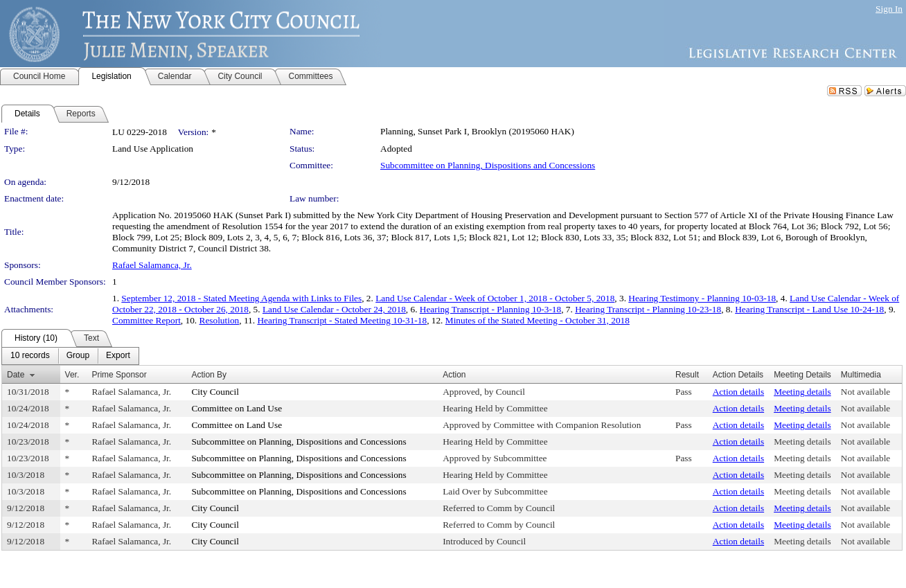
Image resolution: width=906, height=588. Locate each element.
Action (454, 375)
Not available (865, 392)
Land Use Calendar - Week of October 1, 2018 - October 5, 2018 (495, 298)
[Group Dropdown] (78, 356)
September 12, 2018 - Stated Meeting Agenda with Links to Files (241, 298)
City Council (215, 392)
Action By (209, 375)
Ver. (72, 375)
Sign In (889, 9)
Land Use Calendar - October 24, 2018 (334, 309)
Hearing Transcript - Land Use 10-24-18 (809, 309)
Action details (738, 392)
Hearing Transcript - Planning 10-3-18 (490, 309)
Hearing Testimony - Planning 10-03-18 (702, 298)
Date (16, 375)
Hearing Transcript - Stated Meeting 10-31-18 (342, 320)
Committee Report (146, 320)
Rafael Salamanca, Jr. (152, 265)
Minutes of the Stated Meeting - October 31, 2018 (538, 320)
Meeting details (802, 392)
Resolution (220, 320)
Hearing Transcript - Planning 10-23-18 (648, 309)
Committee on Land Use (237, 408)
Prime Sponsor (119, 375)
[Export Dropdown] (118, 356)
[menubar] (70, 356)
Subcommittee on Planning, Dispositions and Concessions (488, 165)
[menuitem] (30, 356)
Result (687, 375)
